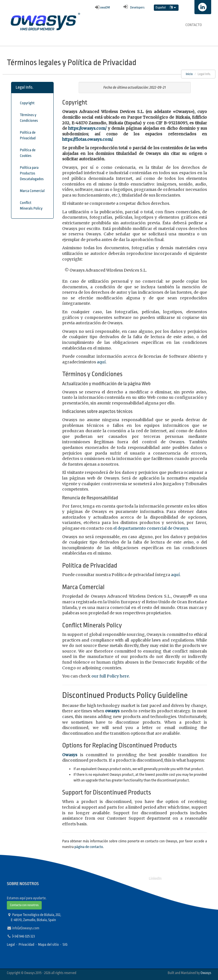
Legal (11, 944)
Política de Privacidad (28, 135)
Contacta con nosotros (24, 905)
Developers (133, 8)
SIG (65, 944)
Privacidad (26, 944)
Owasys (206, 973)
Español (161, 8)
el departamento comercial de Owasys (151, 528)
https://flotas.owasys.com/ (87, 139)
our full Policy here (110, 676)
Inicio (189, 74)
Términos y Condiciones (29, 118)
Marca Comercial (32, 191)
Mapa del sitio (48, 944)
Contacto (194, 25)
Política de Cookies (28, 153)
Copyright (27, 103)
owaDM (102, 8)
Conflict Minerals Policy (31, 205)
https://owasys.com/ (87, 128)
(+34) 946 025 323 (24, 936)
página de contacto (89, 847)
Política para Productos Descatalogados (32, 173)
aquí (101, 362)
